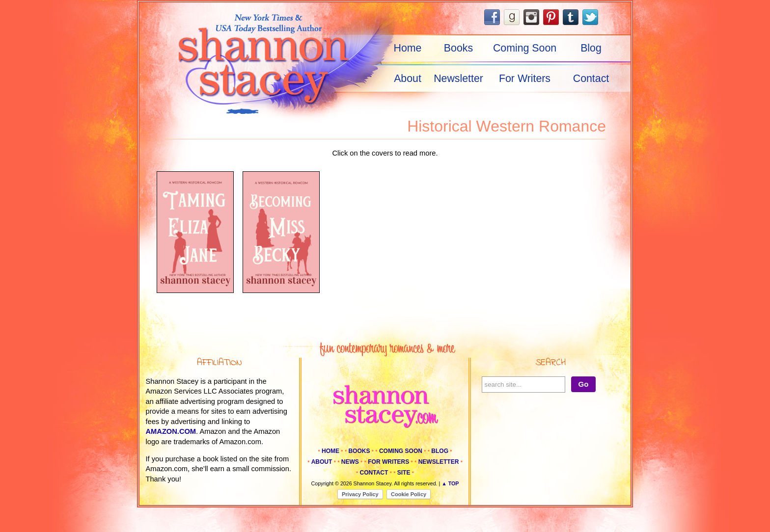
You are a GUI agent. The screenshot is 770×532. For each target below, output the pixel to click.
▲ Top (450, 483)
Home (408, 48)
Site (404, 473)
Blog (591, 48)
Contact (591, 79)
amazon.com (171, 431)
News (350, 462)
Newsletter (458, 79)
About (408, 79)
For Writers (525, 79)
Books (458, 48)
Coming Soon (525, 48)
